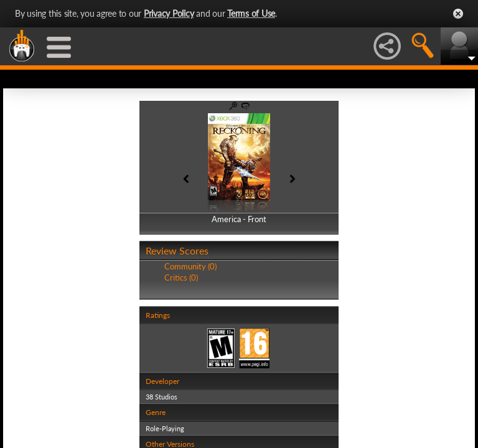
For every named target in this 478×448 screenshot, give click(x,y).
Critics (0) (181, 278)
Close (458, 14)
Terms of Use (251, 13)
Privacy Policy (169, 13)
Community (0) (190, 266)
